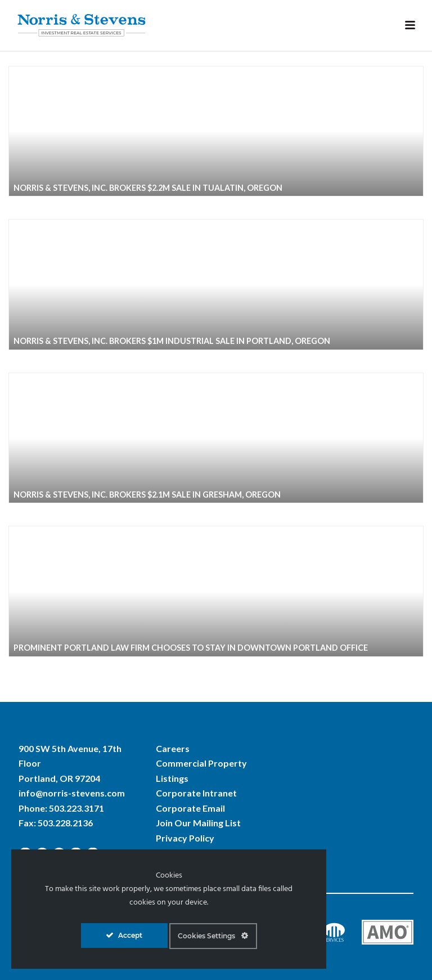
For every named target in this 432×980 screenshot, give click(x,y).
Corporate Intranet (196, 793)
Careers (173, 748)
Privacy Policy (185, 838)
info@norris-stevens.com (72, 793)
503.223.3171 (76, 808)
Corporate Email (190, 808)
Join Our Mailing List (198, 823)
